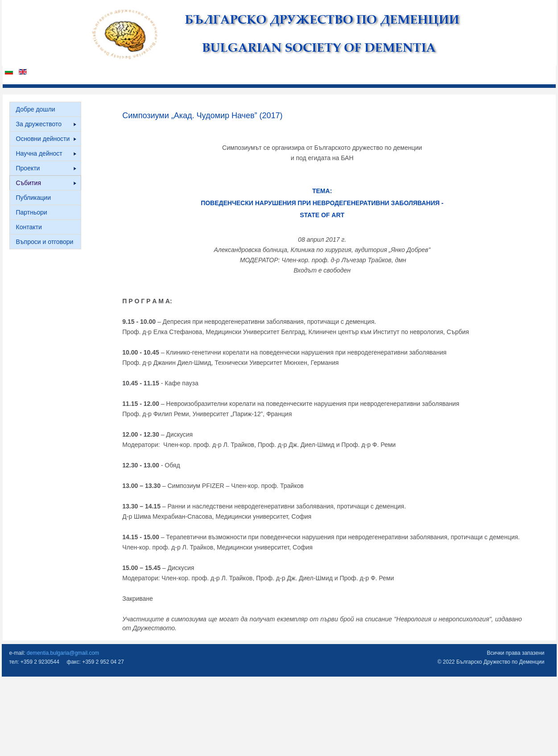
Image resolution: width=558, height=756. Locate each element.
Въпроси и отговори (45, 242)
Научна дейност (46, 153)
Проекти (46, 168)
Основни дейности (46, 139)
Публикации (33, 198)
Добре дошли (36, 109)
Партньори (32, 212)
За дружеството (46, 124)
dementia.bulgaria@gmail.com (63, 653)
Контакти (29, 227)
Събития (46, 183)
